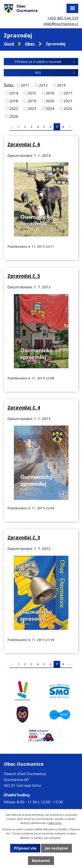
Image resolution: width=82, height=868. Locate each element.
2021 (68, 101)
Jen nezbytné (57, 848)
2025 (68, 108)
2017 (68, 93)
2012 (43, 85)
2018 (14, 101)
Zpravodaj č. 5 (24, 276)
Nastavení (41, 861)
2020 (50, 101)
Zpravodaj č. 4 (24, 407)
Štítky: (9, 85)
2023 (32, 108)
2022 (14, 108)
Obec (30, 44)
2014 (14, 93)
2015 (32, 93)
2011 (25, 85)
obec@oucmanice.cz (61, 24)
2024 (50, 108)
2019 (32, 101)
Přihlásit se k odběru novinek (45, 62)
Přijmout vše (25, 848)
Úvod (9, 44)
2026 (14, 116)
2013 (61, 85)
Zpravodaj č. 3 (24, 537)
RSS (56, 72)
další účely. (55, 823)
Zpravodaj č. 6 (24, 144)
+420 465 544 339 (63, 18)
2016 (50, 93)
